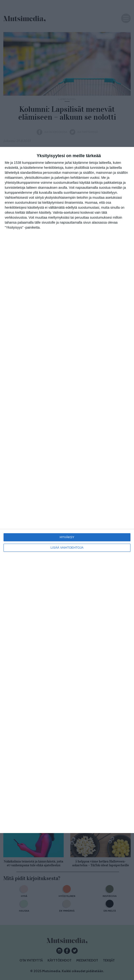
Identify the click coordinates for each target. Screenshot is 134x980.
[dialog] (67, 490)
